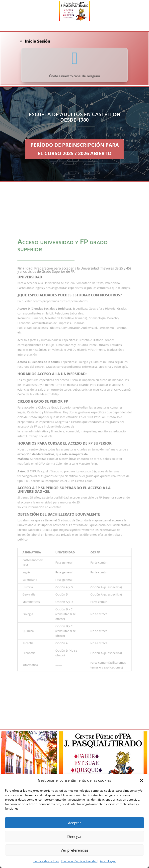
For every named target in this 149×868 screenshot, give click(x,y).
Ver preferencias (74, 850)
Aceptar (74, 823)
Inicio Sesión (43, 44)
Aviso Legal (108, 861)
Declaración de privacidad (79, 861)
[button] (142, 780)
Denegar (74, 836)
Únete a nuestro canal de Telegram (75, 73)
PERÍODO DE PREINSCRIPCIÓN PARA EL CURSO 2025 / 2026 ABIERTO (75, 149)
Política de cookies (46, 861)
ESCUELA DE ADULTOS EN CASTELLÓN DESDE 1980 (75, 117)
